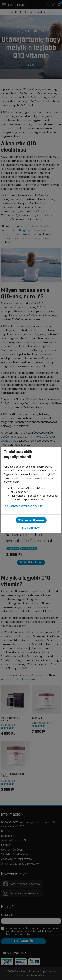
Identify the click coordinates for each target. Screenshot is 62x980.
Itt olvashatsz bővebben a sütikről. (24, 506)
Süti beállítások (31, 528)
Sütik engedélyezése (31, 520)
